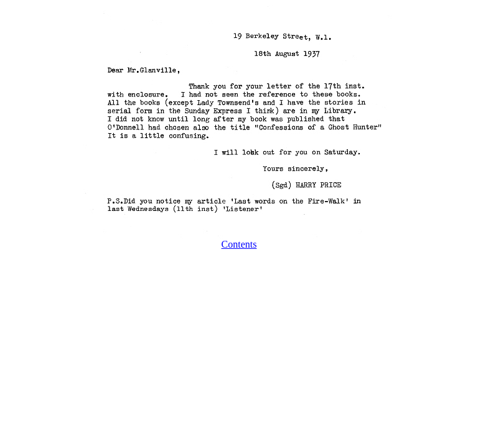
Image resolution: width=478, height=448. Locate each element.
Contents (239, 244)
